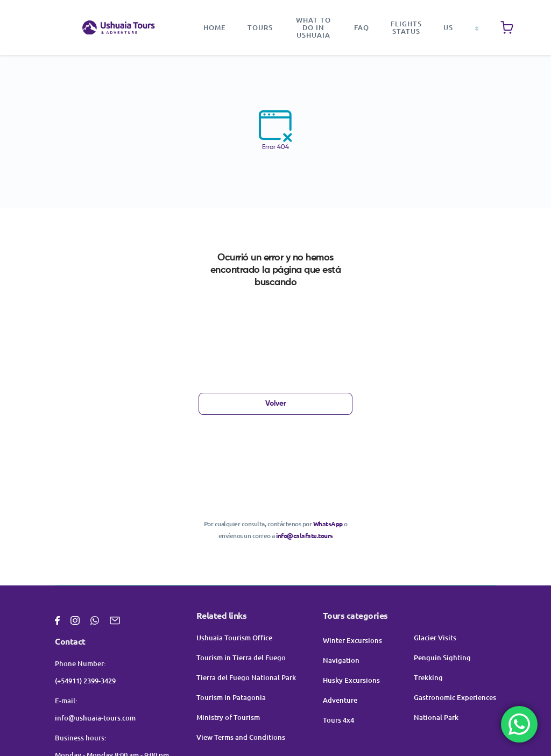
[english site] (477, 27)
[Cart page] (507, 27)
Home (215, 27)
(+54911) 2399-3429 (85, 681)
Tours (260, 27)
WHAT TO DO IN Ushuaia (313, 27)
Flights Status (406, 27)
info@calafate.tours (305, 536)
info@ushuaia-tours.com (95, 718)
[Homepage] (118, 28)
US (448, 27)
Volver (276, 404)
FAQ (362, 27)
